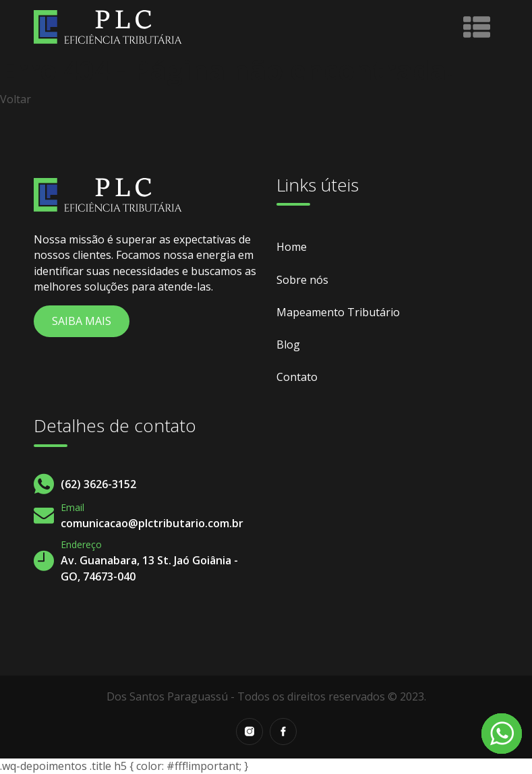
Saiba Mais (82, 321)
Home (292, 247)
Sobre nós (302, 280)
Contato (297, 377)
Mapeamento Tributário (338, 312)
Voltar (16, 99)
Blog (288, 345)
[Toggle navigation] (477, 27)
